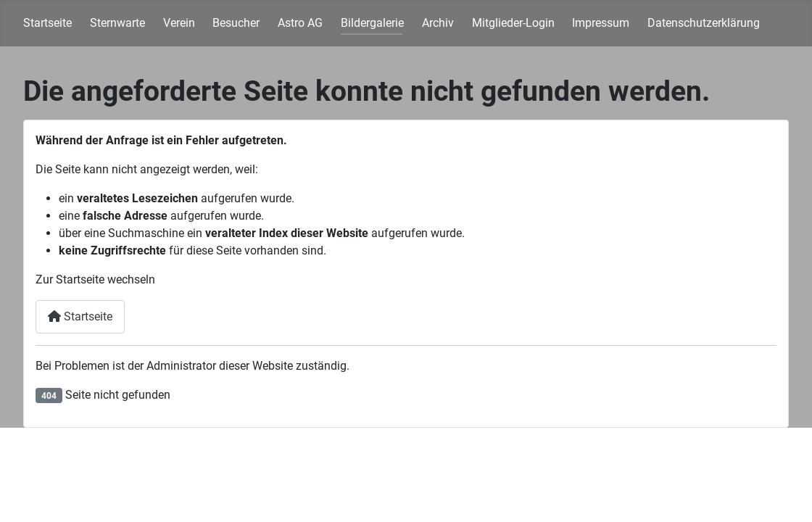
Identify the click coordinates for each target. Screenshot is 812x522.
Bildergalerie (372, 23)
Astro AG (300, 23)
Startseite (47, 23)
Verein (179, 23)
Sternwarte (117, 23)
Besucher (236, 23)
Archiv (438, 23)
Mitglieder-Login (513, 23)
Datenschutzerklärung (704, 23)
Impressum (601, 23)
